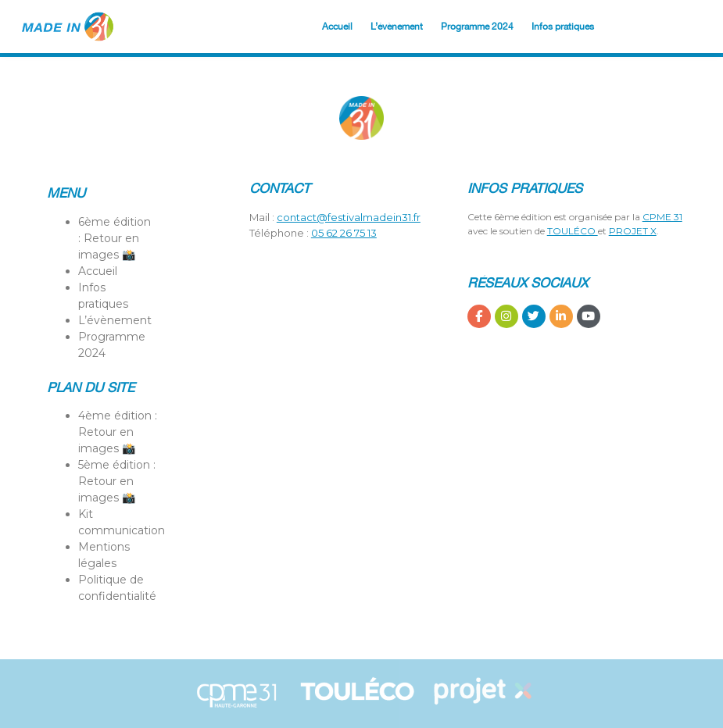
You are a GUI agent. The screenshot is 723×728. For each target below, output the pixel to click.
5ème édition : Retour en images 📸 (117, 481)
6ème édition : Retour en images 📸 (115, 238)
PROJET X (633, 231)
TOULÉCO (573, 231)
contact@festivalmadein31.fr (349, 217)
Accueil (337, 27)
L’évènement (397, 27)
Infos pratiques (563, 27)
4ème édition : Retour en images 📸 (118, 432)
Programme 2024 (477, 27)
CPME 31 (662, 217)
